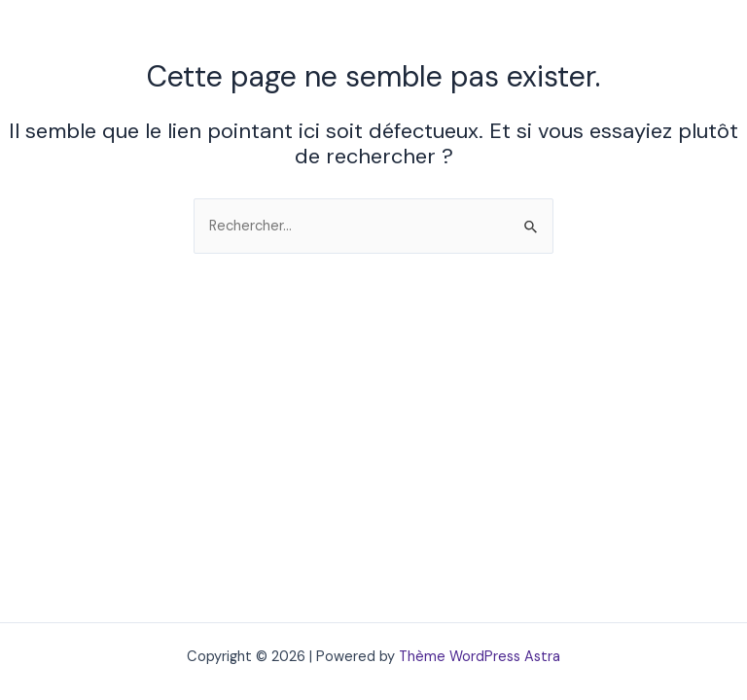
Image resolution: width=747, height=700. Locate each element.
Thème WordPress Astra (480, 657)
